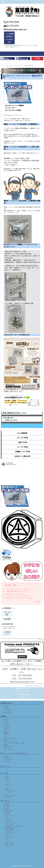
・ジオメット (7, 838)
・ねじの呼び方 (6, 806)
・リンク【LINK (7, 711)
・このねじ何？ (6, 761)
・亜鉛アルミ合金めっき (11, 833)
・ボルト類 (5, 723)
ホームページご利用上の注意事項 (22, 695)
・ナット (7, 783)
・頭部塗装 (5, 745)
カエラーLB (9, 842)
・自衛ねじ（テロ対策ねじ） (10, 739)
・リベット (5, 735)
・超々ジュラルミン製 (10, 823)
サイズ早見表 (5, 773)
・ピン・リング (6, 731)
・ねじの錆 (5, 756)
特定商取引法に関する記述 (22, 689)
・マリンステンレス (10, 825)
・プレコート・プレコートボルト (11, 742)
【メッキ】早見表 (22, 447)
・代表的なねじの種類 (8, 810)
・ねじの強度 (6, 809)
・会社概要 (5, 706)
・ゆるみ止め (6, 729)
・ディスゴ (7, 834)
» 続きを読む (37, 602)
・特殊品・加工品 (7, 748)
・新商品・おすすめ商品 (9, 747)
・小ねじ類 (5, 721)
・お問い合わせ (6, 709)
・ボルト (7, 780)
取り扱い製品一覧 (22, 697)
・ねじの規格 (6, 807)
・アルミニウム (9, 815)
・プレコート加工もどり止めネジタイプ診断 (13, 743)
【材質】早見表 (22, 442)
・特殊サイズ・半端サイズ (9, 796)
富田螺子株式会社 (22, 7)
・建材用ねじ (6, 732)
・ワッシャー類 (6, 727)
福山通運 (7, 619)
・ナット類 (5, 726)
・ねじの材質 (6, 814)
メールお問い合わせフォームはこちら (9, 38)
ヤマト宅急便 (7, 613)
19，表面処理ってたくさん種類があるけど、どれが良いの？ (19, 598)
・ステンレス (8, 817)
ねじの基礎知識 (22, 433)
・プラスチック (9, 822)
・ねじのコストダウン (8, 760)
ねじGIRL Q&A (11, 585)
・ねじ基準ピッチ (7, 789)
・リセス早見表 (6, 797)
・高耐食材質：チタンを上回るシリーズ (14, 826)
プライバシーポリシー (22, 692)
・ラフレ (7, 839)
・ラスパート (8, 841)
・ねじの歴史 (6, 804)
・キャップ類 (6, 724)
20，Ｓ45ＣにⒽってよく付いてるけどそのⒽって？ (16, 596)
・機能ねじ (5, 740)
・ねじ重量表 (6, 776)
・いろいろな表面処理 (8, 830)
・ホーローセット (9, 784)
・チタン (7, 818)
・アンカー (5, 737)
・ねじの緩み (6, 758)
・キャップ (7, 781)
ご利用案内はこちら (7, 633)
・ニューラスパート (10, 836)
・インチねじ (8, 792)
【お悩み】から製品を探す (22, 456)
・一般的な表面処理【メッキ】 (10, 828)
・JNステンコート (9, 831)
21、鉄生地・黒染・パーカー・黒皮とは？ (14, 594)
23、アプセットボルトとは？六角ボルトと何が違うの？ (18, 589)
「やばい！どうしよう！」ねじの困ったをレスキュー (15, 753)
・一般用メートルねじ (10, 791)
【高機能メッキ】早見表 (22, 452)
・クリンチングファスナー (9, 750)
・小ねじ (7, 778)
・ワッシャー (8, 786)
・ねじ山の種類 (6, 812)
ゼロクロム (9, 846)
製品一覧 (6, 719)
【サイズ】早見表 (22, 438)
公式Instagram (7, 713)
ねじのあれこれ (5, 801)
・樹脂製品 (5, 734)
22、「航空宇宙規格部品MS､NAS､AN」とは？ (15, 591)
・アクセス (5, 708)
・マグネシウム (9, 820)
